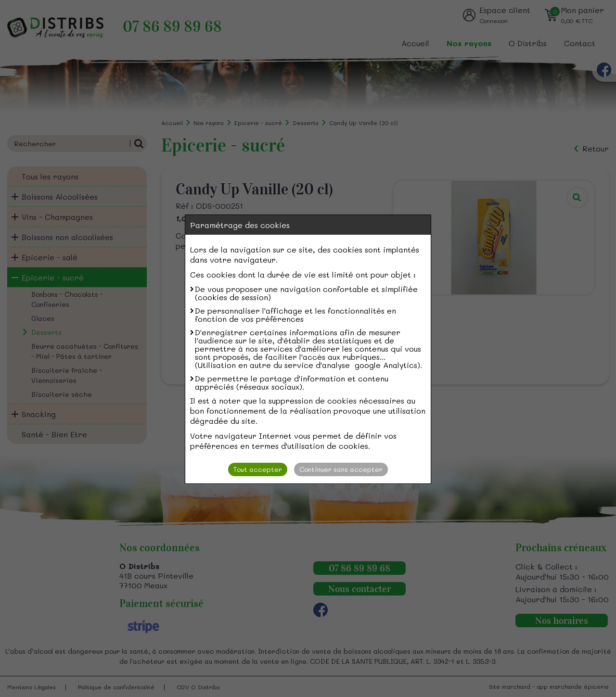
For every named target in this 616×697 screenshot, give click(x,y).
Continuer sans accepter (341, 469)
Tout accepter (258, 469)
